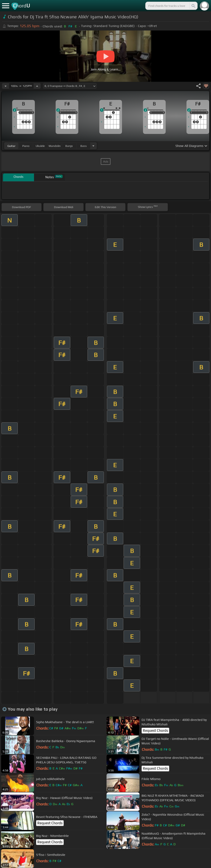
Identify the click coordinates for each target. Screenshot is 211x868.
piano (26, 146)
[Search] (193, 6)
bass (84, 146)
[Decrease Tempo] (6, 86)
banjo (69, 146)
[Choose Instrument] (93, 146)
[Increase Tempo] (37, 86)
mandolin (55, 146)
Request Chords (155, 731)
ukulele (40, 146)
